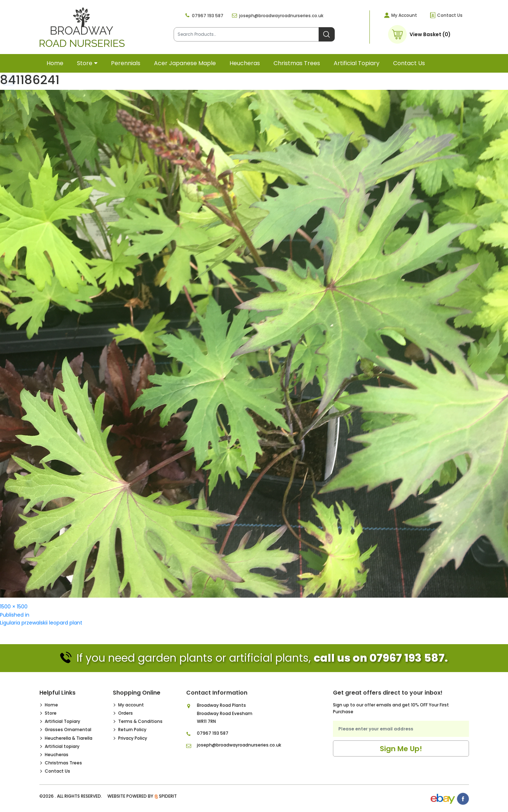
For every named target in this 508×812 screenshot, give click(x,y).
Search (327, 34)
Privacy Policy (133, 738)
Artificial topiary (357, 63)
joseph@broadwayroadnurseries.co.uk (281, 16)
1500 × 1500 (14, 607)
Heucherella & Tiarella (69, 738)
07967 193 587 (208, 16)
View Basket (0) (430, 34)
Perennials (126, 63)
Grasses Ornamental (68, 730)
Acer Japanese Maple (185, 63)
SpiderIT (168, 796)
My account (131, 705)
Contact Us (450, 15)
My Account (404, 15)
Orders (125, 713)
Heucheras (245, 63)
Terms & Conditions (140, 721)
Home (55, 63)
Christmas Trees (297, 63)
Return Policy (132, 730)
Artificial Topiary (62, 721)
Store (85, 63)
